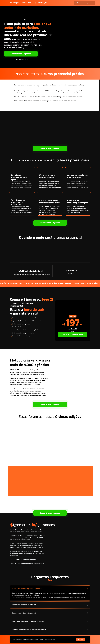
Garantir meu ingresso (84, 3)
